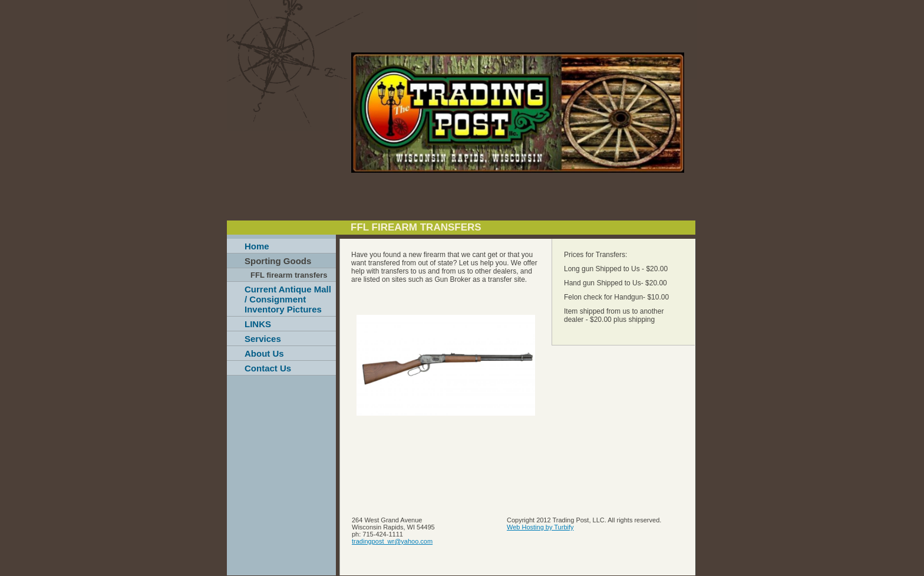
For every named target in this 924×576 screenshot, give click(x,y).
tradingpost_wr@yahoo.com (392, 541)
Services (263, 339)
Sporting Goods (278, 261)
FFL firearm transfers (289, 275)
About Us (264, 353)
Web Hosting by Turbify (540, 527)
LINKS (258, 324)
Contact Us (268, 368)
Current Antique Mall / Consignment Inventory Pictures (288, 299)
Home (257, 246)
